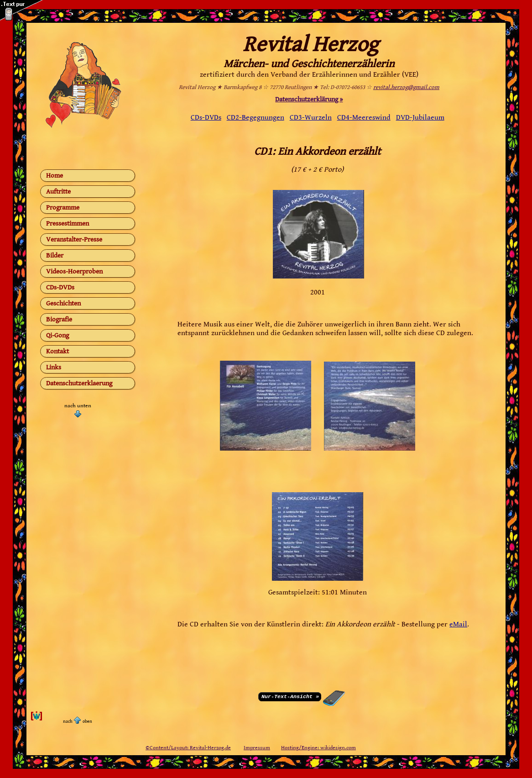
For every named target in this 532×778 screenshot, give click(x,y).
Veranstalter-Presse (74, 239)
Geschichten (63, 303)
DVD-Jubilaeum (420, 118)
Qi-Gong (57, 335)
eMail (458, 624)
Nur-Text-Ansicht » (290, 696)
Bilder (55, 255)
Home (55, 176)
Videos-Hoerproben (74, 271)
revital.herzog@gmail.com (406, 87)
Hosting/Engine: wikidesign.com (318, 748)
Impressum (257, 748)
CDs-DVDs (60, 287)
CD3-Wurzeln (311, 118)
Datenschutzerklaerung (79, 383)
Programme (63, 208)
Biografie (59, 319)
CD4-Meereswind (364, 118)
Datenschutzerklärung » (309, 99)
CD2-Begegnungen (256, 118)
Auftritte (58, 192)
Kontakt (57, 351)
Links (54, 367)
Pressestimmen (68, 223)
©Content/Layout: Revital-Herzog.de (188, 748)
